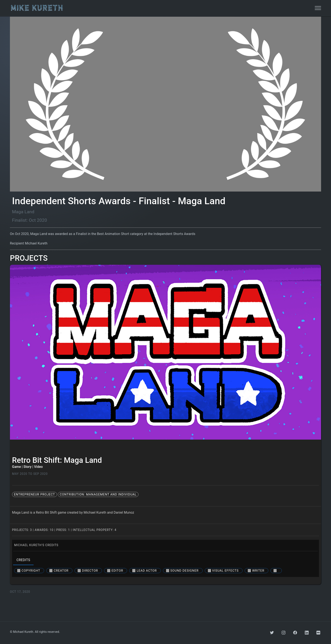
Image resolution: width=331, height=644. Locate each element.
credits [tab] (23, 560)
